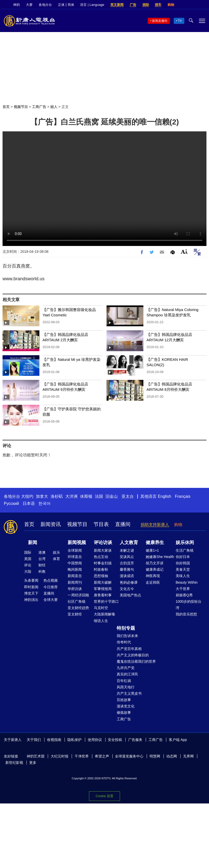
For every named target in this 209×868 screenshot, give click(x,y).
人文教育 (129, 542)
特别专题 (126, 628)
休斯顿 (86, 496)
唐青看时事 (103, 595)
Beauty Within (187, 582)
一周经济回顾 (78, 595)
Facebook (185, 5)
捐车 (158, 5)
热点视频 (51, 580)
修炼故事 (124, 712)
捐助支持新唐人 (155, 525)
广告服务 (135, 740)
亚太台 (128, 496)
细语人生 (101, 621)
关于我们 (34, 740)
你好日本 (183, 557)
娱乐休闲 (185, 542)
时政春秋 (101, 569)
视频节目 (21, 107)
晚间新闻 (75, 569)
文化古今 (127, 589)
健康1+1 (152, 550)
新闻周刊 (75, 582)
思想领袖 (101, 576)
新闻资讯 (51, 524)
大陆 (28, 571)
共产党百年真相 (129, 649)
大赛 (29, 5)
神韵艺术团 (36, 756)
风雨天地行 (126, 687)
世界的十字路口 (106, 601)
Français (183, 496)
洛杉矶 (57, 496)
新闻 (33, 542)
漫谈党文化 (126, 706)
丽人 (54, 107)
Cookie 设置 (104, 796)
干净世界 (82, 756)
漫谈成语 (127, 576)
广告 (133, 5)
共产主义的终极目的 (133, 655)
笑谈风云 (127, 557)
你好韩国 (183, 563)
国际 (28, 552)
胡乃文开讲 (155, 563)
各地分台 (45, 5)
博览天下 (31, 593)
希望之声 (102, 756)
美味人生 (183, 576)
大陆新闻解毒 (105, 614)
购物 (171, 5)
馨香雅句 (127, 569)
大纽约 (27, 496)
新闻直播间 (160, 21)
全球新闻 (75, 550)
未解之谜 (127, 550)
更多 (33, 763)
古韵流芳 (127, 563)
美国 (28, 559)
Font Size (184, 251)
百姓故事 (124, 700)
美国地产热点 (130, 595)
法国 (99, 496)
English (165, 496)
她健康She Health (160, 557)
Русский (11, 503)
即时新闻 (31, 587)
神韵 (17, 5)
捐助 (146, 5)
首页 (6, 107)
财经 (42, 565)
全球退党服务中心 (129, 756)
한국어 (44, 503)
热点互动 (101, 557)
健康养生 (155, 542)
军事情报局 (103, 589)
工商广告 (39, 107)
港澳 (42, 552)
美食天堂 (183, 569)
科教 (42, 571)
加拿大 (42, 496)
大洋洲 (71, 496)
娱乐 (56, 552)
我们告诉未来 (127, 636)
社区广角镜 (77, 601)
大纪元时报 (59, 756)
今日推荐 (51, 587)
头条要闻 (31, 580)
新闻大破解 (103, 582)
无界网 (188, 756)
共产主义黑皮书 (129, 693)
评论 (28, 565)
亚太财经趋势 (78, 608)
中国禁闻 (75, 563)
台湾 (42, 559)
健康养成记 (155, 569)
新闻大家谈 (103, 550)
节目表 (101, 524)
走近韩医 (153, 582)
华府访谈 (75, 589)
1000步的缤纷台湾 (189, 605)
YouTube (203, 5)
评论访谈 (103, 542)
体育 (56, 559)
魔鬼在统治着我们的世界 (136, 661)
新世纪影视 (14, 763)
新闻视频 (77, 542)
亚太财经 (75, 614)
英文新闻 (117, 5)
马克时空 (101, 608)
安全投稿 (115, 740)
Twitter (194, 5)
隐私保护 (74, 740)
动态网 (172, 756)
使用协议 (95, 740)
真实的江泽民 (127, 674)
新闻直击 (75, 576)
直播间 (123, 524)
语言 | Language (92, 5)
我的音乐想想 (186, 614)
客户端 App (178, 740)
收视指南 (54, 740)
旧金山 (112, 496)
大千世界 (183, 589)
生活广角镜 (185, 550)
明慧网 (155, 756)
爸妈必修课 (129, 582)
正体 (61, 5)
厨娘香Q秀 (184, 595)
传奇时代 (124, 642)
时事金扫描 (103, 563)
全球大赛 (51, 600)
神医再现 (153, 576)
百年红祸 (124, 681)
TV (180, 21)
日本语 (29, 503)
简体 (71, 5)
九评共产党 (126, 668)
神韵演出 (31, 600)
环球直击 (75, 557)
